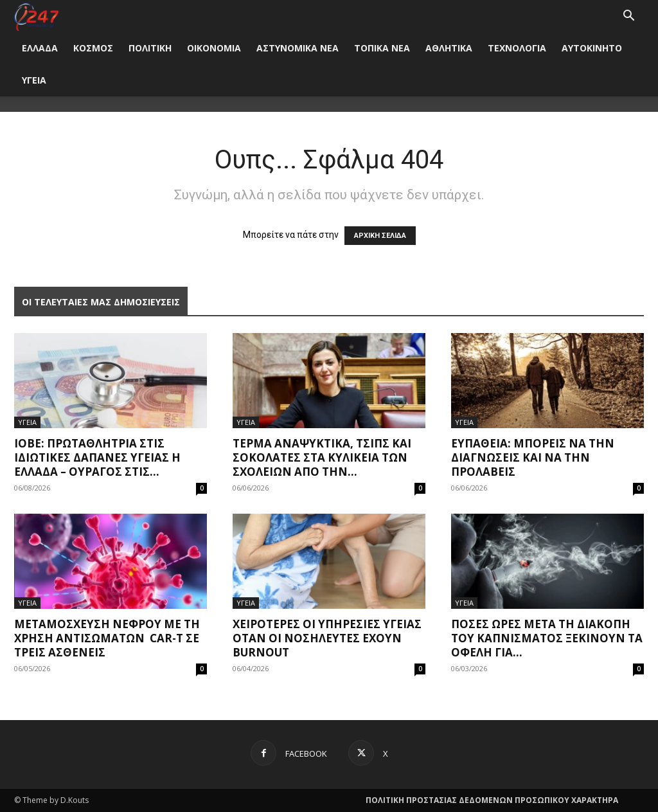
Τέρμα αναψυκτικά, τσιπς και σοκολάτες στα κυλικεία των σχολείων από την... (322, 457)
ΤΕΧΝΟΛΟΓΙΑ (517, 48)
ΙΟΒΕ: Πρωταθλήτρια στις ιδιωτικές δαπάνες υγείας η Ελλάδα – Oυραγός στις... (97, 457)
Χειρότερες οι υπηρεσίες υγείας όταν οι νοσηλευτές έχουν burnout (327, 638)
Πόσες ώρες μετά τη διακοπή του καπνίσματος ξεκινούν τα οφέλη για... (547, 638)
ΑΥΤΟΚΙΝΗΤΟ (592, 48)
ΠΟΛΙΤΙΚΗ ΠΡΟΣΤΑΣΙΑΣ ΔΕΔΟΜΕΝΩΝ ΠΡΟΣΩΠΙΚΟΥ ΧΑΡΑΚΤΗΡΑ (492, 800)
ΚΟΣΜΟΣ (93, 48)
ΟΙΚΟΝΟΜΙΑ (214, 48)
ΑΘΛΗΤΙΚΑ (449, 48)
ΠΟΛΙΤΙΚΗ (150, 48)
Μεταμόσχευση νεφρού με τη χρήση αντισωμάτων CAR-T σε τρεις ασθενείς (107, 638)
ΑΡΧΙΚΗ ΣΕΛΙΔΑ (380, 236)
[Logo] (36, 16)
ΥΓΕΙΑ (34, 80)
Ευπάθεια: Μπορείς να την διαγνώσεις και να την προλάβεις (533, 457)
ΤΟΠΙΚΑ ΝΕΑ (382, 48)
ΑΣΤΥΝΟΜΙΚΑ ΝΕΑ (298, 48)
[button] (628, 17)
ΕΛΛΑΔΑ (40, 48)
